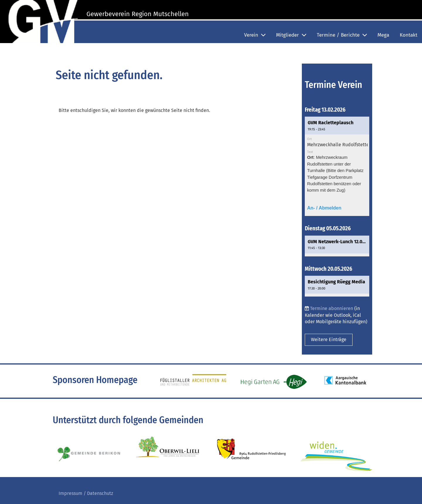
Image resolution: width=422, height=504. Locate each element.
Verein (255, 35)
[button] (337, 166)
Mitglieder (291, 35)
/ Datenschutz (98, 493)
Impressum (70, 493)
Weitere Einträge (329, 339)
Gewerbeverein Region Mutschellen (138, 14)
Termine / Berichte (342, 35)
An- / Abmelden (324, 208)
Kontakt (409, 35)
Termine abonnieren (332, 308)
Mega (383, 35)
